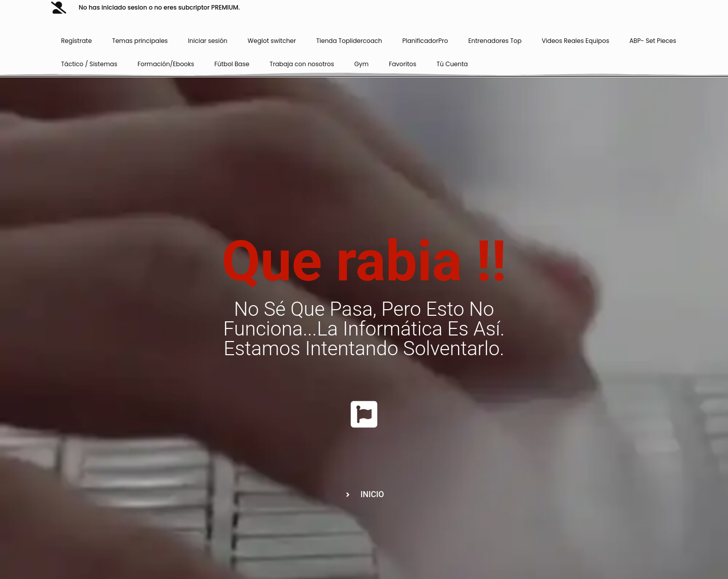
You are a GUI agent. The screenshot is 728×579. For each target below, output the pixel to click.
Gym (361, 64)
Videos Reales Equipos (576, 41)
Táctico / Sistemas (89, 64)
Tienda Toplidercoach (349, 41)
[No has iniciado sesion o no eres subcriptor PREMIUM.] (59, 8)
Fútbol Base (232, 64)
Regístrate (77, 41)
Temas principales (140, 41)
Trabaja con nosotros (302, 64)
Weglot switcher (272, 41)
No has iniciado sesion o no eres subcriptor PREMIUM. (159, 7)
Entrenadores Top (495, 41)
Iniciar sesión (208, 41)
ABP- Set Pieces (653, 41)
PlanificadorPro (425, 41)
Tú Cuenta (452, 64)
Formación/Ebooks (166, 64)
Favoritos (402, 64)
